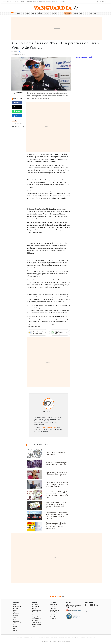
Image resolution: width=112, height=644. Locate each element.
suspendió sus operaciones (48, 428)
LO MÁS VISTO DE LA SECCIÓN (84, 57)
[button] (12, 13)
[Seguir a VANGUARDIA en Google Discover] (16, 51)
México (40, 13)
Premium (96, 13)
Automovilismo (16, 55)
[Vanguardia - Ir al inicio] (56, 8)
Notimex (20, 93)
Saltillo (33, 13)
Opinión (54, 13)
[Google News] (38, 333)
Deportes (68, 13)
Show (61, 13)
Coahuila (26, 13)
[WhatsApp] (60, 333)
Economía (83, 13)
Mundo (47, 13)
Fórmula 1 (16, 130)
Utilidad (75, 13)
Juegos (18, 13)
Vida (90, 13)
